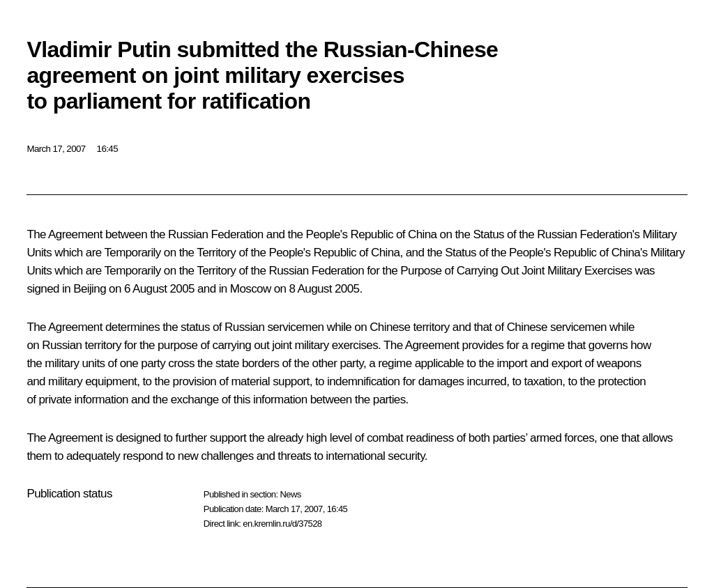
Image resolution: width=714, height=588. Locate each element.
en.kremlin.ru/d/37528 (282, 524)
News (290, 494)
